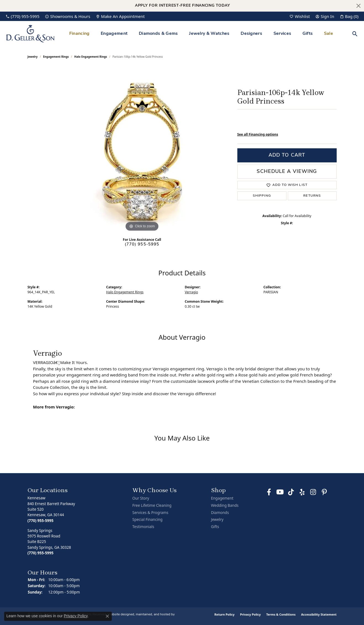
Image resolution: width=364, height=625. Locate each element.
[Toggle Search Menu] (355, 34)
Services (282, 34)
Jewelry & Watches (209, 34)
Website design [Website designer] (119, 615)
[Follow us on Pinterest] (324, 492)
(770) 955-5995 (142, 245)
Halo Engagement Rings (91, 57)
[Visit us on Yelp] (302, 492)
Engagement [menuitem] (222, 498)
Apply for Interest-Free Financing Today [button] (183, 6)
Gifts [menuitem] (215, 527)
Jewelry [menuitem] (217, 520)
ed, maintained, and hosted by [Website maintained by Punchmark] (153, 615)
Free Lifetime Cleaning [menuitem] (152, 506)
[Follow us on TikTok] (291, 492)
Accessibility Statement (319, 614)
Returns (312, 196)
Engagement (114, 34)
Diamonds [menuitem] (220, 512)
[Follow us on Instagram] (313, 492)
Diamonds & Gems (158, 34)
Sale (329, 34)
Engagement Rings (56, 57)
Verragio (192, 292)
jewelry (33, 57)
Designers (251, 34)
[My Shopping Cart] (349, 16)
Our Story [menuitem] (141, 498)
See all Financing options (258, 134)
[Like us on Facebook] (269, 492)
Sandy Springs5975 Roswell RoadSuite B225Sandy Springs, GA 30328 (49, 542)
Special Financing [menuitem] (148, 520)
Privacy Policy (250, 614)
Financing (79, 34)
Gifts (308, 34)
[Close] (358, 6)
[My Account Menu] (325, 16)
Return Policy (224, 614)
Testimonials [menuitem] (143, 527)
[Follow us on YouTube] (280, 492)
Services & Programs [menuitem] (150, 512)
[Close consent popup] (107, 616)
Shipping (262, 196)
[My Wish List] (300, 16)
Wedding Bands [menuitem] (225, 506)
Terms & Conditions (281, 614)
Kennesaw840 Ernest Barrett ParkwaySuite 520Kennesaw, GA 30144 (51, 509)
